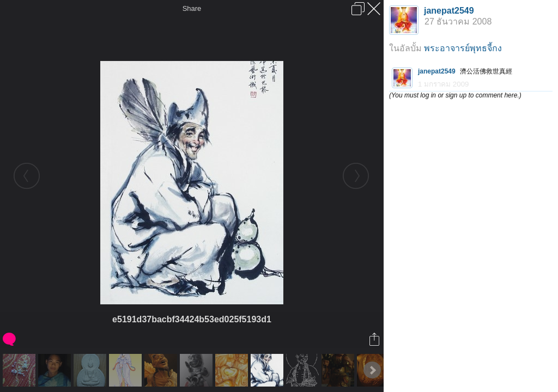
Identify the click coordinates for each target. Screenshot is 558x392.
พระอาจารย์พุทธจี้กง (463, 48)
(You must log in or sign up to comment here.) (455, 95)
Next (372, 370)
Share (192, 8)
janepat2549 (449, 11)
